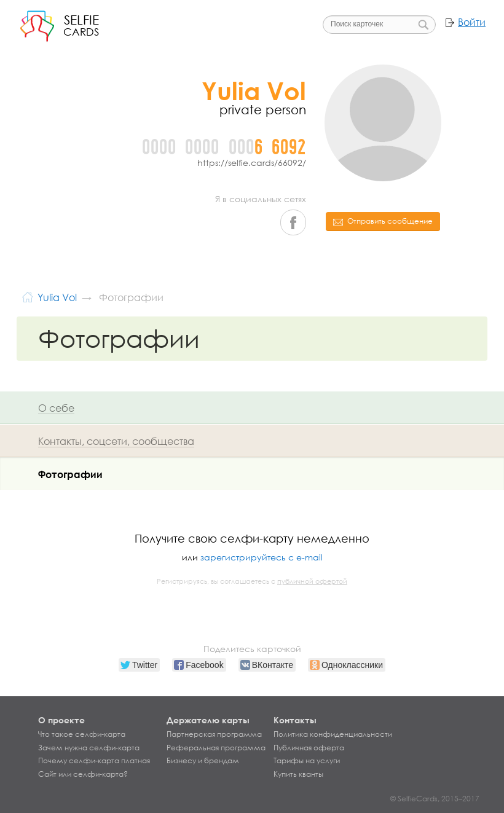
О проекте (61, 720)
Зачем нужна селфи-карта (89, 748)
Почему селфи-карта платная (94, 761)
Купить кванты (298, 774)
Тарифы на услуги (307, 761)
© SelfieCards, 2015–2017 (435, 799)
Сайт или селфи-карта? (83, 774)
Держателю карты (208, 720)
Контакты (295, 720)
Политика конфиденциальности (333, 734)
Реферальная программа (216, 748)
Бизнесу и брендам (203, 761)
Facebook (293, 222)
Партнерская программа (214, 734)
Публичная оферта (309, 748)
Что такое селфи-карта (82, 734)
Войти (472, 22)
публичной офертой (312, 581)
